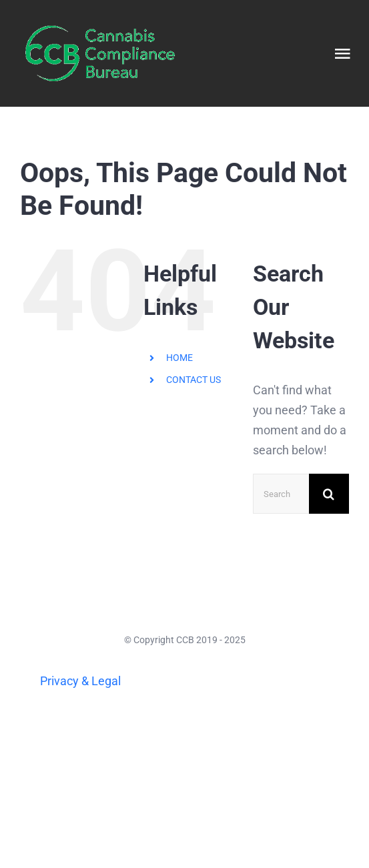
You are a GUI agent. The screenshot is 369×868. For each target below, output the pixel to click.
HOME (179, 358)
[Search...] (281, 494)
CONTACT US (194, 380)
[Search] (329, 494)
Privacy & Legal (80, 681)
